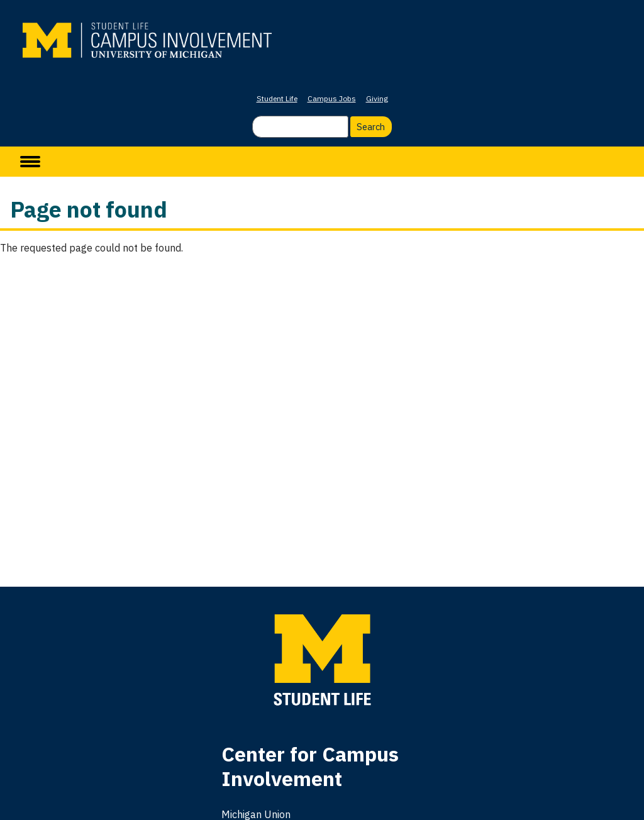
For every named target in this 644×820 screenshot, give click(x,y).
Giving (377, 98)
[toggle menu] (30, 162)
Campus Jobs (332, 98)
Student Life (277, 98)
